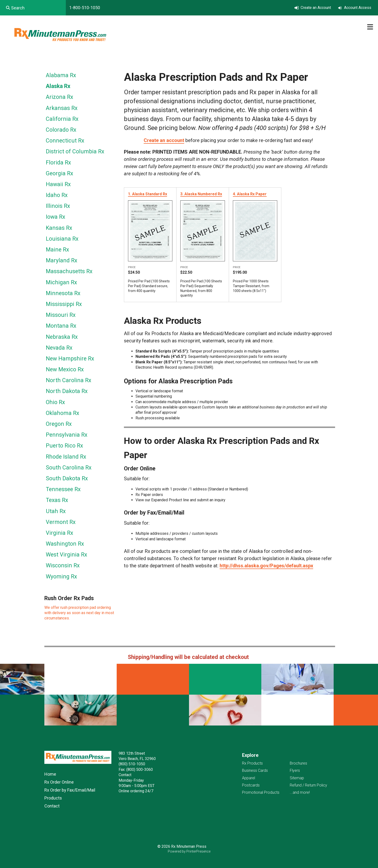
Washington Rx (65, 544)
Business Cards (255, 770)
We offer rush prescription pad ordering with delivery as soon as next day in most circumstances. (79, 613)
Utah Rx (56, 511)
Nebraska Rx (62, 337)
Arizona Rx (59, 97)
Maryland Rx (61, 261)
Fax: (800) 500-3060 (136, 770)
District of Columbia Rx (75, 152)
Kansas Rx (59, 228)
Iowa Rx (55, 217)
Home (50, 774)
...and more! (300, 792)
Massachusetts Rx (69, 271)
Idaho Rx (57, 195)
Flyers (295, 770)
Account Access (358, 8)
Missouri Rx (61, 315)
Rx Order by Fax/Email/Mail (70, 790)
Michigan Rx (61, 282)
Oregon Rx (59, 424)
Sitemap (297, 778)
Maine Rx (57, 250)
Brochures (298, 763)
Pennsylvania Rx (67, 435)
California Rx (62, 119)
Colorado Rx (61, 130)
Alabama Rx (61, 75)
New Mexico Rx (65, 370)
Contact (52, 806)
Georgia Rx (59, 173)
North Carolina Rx (68, 380)
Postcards (251, 785)
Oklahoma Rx (62, 413)
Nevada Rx (59, 348)
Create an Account (316, 8)
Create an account (164, 140)
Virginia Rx (59, 533)
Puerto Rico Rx (64, 446)
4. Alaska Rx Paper (250, 194)
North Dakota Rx (67, 391)
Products (53, 798)
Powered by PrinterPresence (189, 851)
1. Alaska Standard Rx (148, 194)
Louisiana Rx (62, 239)
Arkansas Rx (62, 108)
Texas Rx (57, 500)
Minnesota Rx (63, 293)
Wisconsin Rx (63, 566)
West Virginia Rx (66, 555)
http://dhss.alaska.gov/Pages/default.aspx (266, 566)
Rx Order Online (59, 782)
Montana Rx (61, 326)
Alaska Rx (58, 86)
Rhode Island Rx (66, 457)
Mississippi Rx (64, 304)
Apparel (249, 778)
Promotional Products (261, 792)
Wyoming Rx (61, 577)
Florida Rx (58, 163)
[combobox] (33, 8)
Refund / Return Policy (308, 785)
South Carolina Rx (69, 468)
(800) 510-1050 (132, 764)
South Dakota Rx (67, 478)
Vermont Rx (61, 522)
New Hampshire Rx (70, 359)
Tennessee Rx (63, 489)
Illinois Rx (58, 206)
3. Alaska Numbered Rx (201, 194)
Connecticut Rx (65, 141)
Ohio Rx (55, 402)
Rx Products (252, 763)
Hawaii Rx (58, 184)
